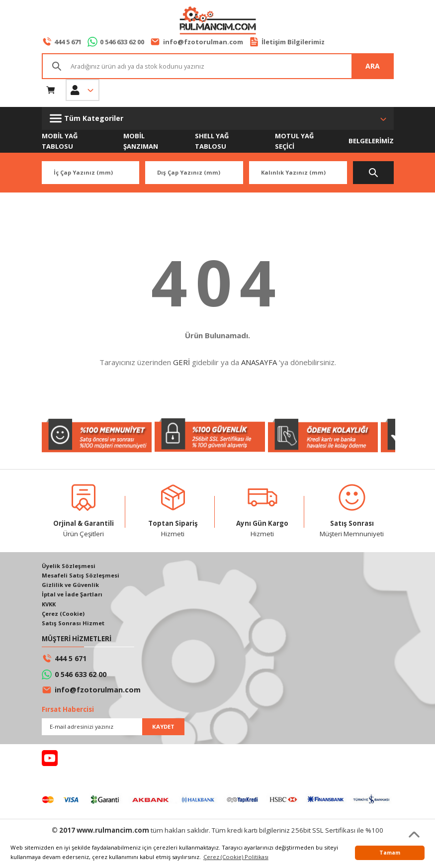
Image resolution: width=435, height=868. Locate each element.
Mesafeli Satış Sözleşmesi (81, 576)
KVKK (49, 605)
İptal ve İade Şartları (72, 595)
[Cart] (51, 90)
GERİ (181, 363)
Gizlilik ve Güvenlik (70, 585)
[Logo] (217, 21)
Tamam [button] (390, 853)
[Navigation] (218, 118)
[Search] (218, 66)
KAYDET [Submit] (163, 727)
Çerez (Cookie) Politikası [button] (236, 857)
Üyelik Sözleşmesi (69, 566)
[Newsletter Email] (113, 728)
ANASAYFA (259, 363)
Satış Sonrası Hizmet (73, 624)
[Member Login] (83, 90)
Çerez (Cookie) (64, 614)
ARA (373, 66)
